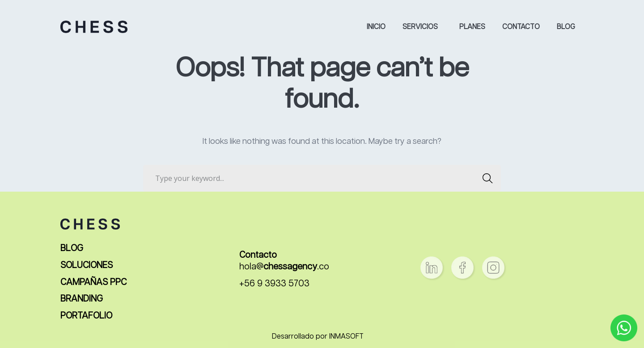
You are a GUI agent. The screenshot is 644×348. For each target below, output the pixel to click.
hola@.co (284, 267)
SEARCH (485, 178)
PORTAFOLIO (86, 316)
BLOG (72, 249)
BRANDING (82, 299)
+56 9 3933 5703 (274, 284)
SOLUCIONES (87, 266)
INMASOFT (346, 337)
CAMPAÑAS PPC (93, 283)
